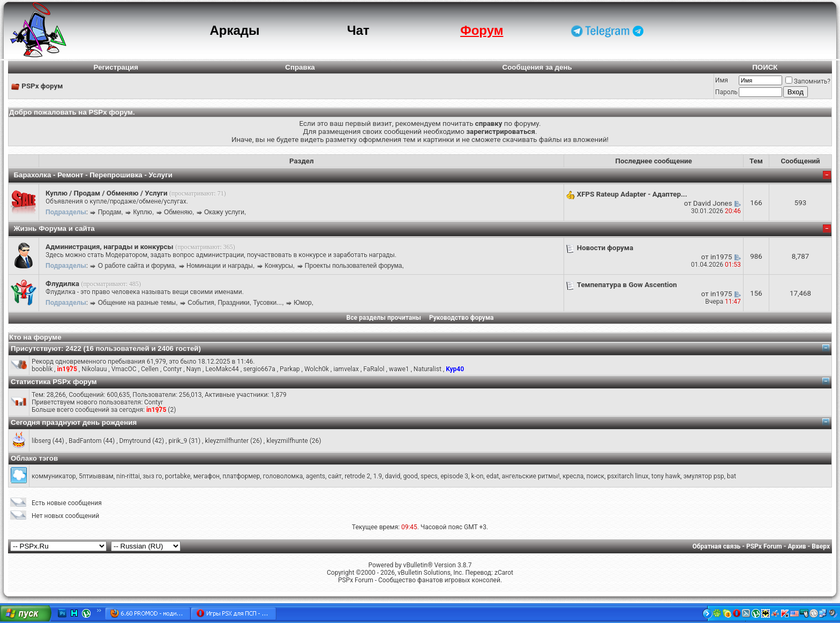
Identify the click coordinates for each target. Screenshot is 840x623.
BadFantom (85, 441)
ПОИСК (765, 67)
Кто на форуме (35, 337)
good (411, 476)
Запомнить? (808, 81)
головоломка (283, 476)
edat (493, 476)
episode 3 (454, 476)
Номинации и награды (220, 266)
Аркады (234, 30)
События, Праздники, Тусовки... (235, 303)
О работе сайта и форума (136, 266)
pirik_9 (178, 441)
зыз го (152, 476)
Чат (358, 30)
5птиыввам (96, 476)
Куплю (142, 212)
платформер (241, 476)
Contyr (172, 369)
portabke (178, 476)
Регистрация (116, 67)
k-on (477, 476)
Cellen (150, 369)
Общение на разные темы (137, 303)
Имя (722, 80)
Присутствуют (36, 348)
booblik (42, 369)
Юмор (303, 303)
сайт (335, 476)
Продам (110, 212)
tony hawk (666, 476)
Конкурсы (279, 266)
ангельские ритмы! (531, 476)
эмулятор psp (703, 476)
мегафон (207, 476)
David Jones (713, 203)
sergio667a (259, 369)
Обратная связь (717, 546)
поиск (595, 476)
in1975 (721, 257)
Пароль (726, 92)
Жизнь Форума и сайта (54, 228)
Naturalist (427, 369)
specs (429, 476)
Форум (482, 30)
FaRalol (374, 369)
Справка (300, 67)
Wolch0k (317, 369)
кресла (573, 476)
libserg (41, 441)
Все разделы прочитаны (384, 318)
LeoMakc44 (222, 369)
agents (316, 476)
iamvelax (346, 369)
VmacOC (124, 369)
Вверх (821, 546)
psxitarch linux (628, 476)
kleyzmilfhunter (227, 441)
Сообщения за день (537, 67)
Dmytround (135, 441)
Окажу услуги (224, 212)
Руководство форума (462, 318)
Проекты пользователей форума (354, 266)
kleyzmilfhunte (287, 441)
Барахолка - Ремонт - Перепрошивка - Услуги (93, 175)
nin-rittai (128, 476)
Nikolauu (94, 369)
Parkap (290, 369)
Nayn (194, 369)
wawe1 (399, 369)
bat (732, 476)
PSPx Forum (764, 546)
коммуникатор (54, 476)
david (392, 476)
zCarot (504, 573)
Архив (797, 546)
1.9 (377, 476)
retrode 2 (357, 476)
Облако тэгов (34, 458)
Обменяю (178, 212)
